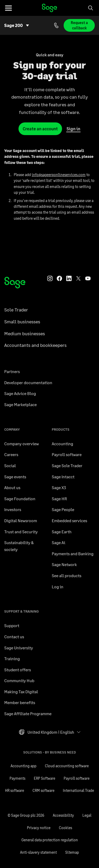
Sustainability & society (19, 546)
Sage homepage (50, 8)
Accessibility (63, 815)
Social (10, 465)
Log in (58, 587)
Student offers (18, 670)
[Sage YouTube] (88, 278)
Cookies (65, 828)
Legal (87, 815)
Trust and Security (21, 532)
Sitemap (72, 852)
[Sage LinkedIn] (69, 278)
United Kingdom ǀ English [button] (46, 734)
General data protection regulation (50, 840)
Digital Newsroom (21, 520)
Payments (17, 778)
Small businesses (22, 322)
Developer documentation (28, 382)
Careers (11, 454)
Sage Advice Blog (20, 393)
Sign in (73, 129)
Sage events (15, 477)
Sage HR (59, 499)
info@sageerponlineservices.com (59, 175)
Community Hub (19, 680)
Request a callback (79, 25)
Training (12, 658)
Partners (12, 371)
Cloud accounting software (67, 766)
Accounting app (23, 766)
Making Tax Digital (21, 692)
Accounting (62, 444)
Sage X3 (59, 487)
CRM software (43, 790)
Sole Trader (16, 310)
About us (12, 487)
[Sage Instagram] (50, 278)
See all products (67, 575)
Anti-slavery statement (38, 852)
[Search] (91, 8)
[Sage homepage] (15, 283)
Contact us (14, 637)
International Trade (78, 790)
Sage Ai (58, 542)
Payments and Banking (73, 554)
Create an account (40, 129)
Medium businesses (25, 333)
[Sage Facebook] (59, 278)
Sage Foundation (20, 499)
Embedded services (69, 520)
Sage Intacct (63, 477)
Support (12, 625)
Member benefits (20, 702)
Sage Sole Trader (67, 465)
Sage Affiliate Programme (28, 713)
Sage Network (64, 564)
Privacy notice (39, 828)
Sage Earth (62, 532)
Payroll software (67, 454)
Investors (13, 509)
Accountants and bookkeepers (35, 345)
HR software (15, 790)
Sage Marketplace (20, 404)
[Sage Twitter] (78, 278)
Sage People (63, 509)
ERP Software (44, 778)
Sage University (19, 648)
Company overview (22, 444)
